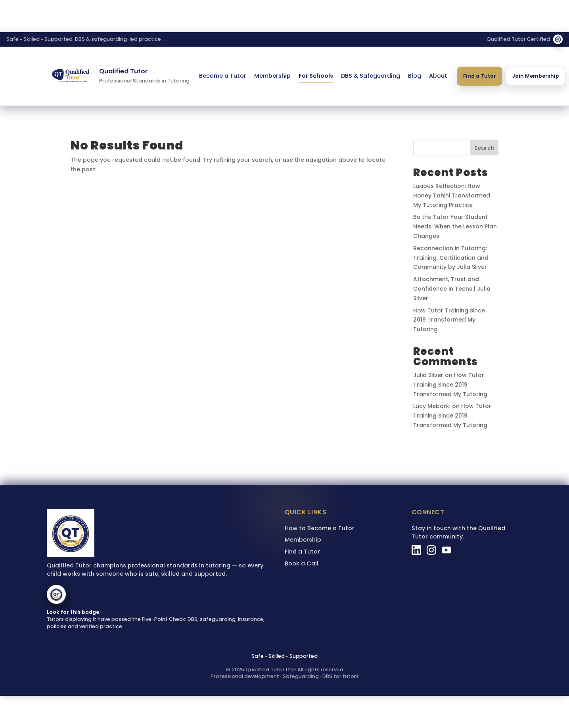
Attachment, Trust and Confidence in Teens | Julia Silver (452, 289)
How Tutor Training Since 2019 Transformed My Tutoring (449, 320)
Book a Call (302, 563)
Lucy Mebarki (432, 406)
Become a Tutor (223, 76)
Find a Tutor (480, 76)
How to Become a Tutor (320, 528)
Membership (272, 76)
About (438, 76)
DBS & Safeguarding (371, 76)
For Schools (316, 76)
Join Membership (535, 76)
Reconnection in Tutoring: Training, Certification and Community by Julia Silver (451, 258)
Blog (415, 76)
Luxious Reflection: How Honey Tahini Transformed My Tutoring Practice (452, 195)
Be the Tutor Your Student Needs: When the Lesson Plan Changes (455, 226)
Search (484, 148)
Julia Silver (428, 375)
